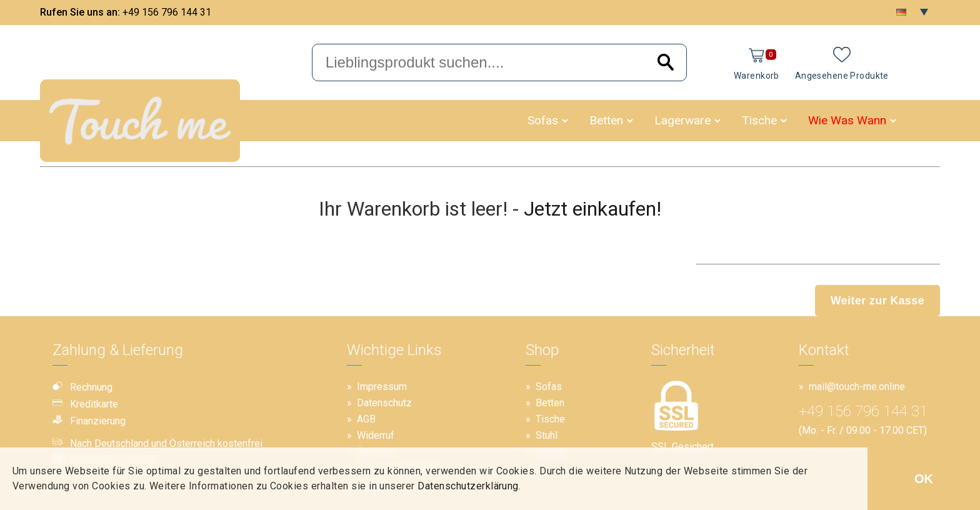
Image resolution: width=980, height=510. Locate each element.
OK (924, 479)
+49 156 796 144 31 (167, 12)
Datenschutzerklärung (468, 486)
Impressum (382, 387)
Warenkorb (757, 76)
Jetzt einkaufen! (592, 209)
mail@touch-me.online (857, 387)
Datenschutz (384, 403)
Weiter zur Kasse (877, 301)
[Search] (666, 63)
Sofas (543, 120)
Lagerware (682, 120)
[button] (565, 121)
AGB (366, 419)
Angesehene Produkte (842, 76)
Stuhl (547, 435)
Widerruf (376, 435)
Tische (759, 120)
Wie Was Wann (847, 120)
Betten (606, 120)
